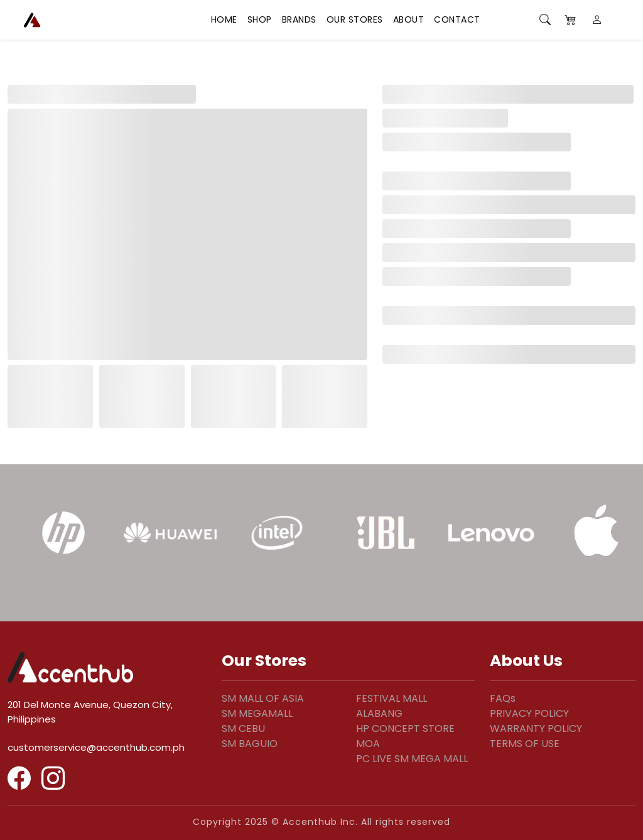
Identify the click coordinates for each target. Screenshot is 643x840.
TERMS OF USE (525, 744)
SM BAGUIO (250, 744)
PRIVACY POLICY (529, 713)
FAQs (503, 698)
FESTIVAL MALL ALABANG (392, 706)
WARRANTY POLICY (536, 728)
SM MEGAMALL (257, 713)
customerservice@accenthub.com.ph (96, 747)
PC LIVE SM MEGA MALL (412, 759)
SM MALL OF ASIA (263, 698)
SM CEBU (243, 728)
